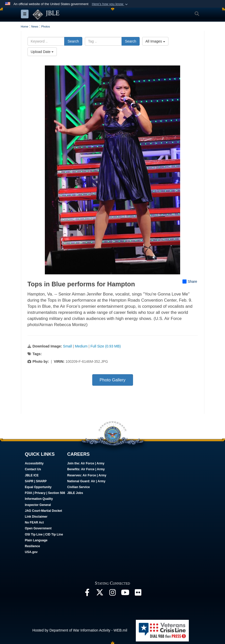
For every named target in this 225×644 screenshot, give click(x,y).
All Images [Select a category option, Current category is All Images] (155, 41)
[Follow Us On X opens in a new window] (100, 594)
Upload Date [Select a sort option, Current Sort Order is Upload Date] (42, 52)
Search (73, 41)
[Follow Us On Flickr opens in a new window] (138, 594)
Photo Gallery (113, 380)
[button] (110, 4)
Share (190, 281)
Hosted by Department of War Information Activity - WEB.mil (80, 630)
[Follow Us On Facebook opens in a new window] (87, 594)
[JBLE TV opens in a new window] (125, 594)
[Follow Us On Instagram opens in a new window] (113, 594)
